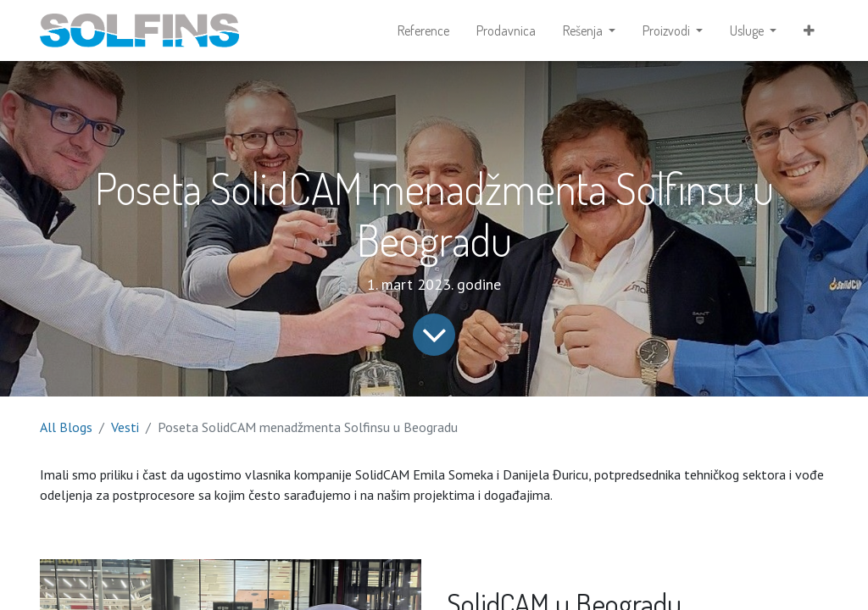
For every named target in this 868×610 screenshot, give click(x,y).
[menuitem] (423, 30)
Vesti (125, 427)
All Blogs (66, 427)
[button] (809, 30)
